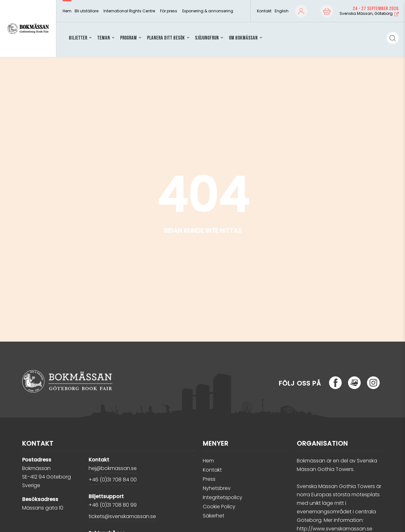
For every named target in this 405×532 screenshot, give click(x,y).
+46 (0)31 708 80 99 (113, 505)
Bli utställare (87, 11)
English (282, 11)
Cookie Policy (219, 507)
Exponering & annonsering (208, 11)
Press (209, 479)
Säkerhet (214, 516)
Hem (67, 11)
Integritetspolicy (223, 497)
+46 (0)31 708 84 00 (113, 480)
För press (169, 11)
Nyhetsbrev (217, 488)
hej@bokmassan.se (113, 468)
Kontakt (264, 11)
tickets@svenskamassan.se (122, 516)
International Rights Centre (129, 11)
